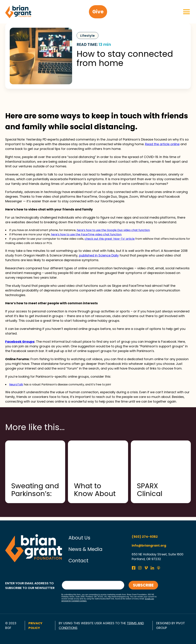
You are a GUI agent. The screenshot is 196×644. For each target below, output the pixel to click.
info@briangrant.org (149, 545)
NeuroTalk (16, 384)
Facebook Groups (20, 342)
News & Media (85, 549)
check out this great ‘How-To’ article (110, 239)
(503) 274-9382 (145, 537)
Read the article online (162, 144)
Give (98, 12)
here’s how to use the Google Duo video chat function (113, 230)
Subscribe (143, 585)
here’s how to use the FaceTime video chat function (86, 234)
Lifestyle (88, 36)
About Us (79, 538)
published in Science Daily (99, 255)
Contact (78, 561)
